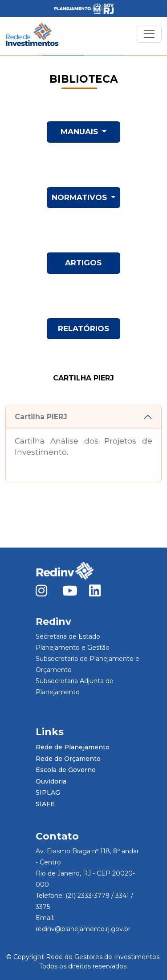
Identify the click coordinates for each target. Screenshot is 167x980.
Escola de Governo (66, 770)
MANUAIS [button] (80, 132)
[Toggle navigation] (149, 34)
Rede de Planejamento (73, 747)
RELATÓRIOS (83, 328)
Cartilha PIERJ (41, 417)
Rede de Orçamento (68, 759)
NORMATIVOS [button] (80, 197)
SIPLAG (48, 792)
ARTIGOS (83, 263)
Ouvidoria (51, 781)
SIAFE (45, 804)
